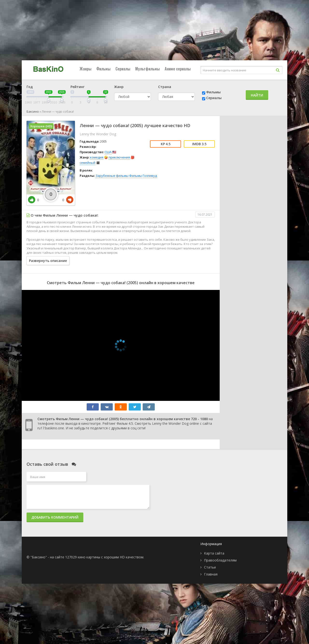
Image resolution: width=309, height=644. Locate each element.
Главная (211, 574)
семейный (88, 163)
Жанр (119, 87)
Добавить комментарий (55, 517)
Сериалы (123, 69)
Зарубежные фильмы (112, 176)
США (108, 152)
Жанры (86, 69)
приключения (119, 157)
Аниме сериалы (178, 69)
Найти (257, 95)
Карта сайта (214, 553)
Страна (165, 87)
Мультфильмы (147, 69)
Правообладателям (220, 560)
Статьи (210, 567)
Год (30, 87)
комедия (97, 157)
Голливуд (150, 176)
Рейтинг (77, 87)
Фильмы (103, 69)
